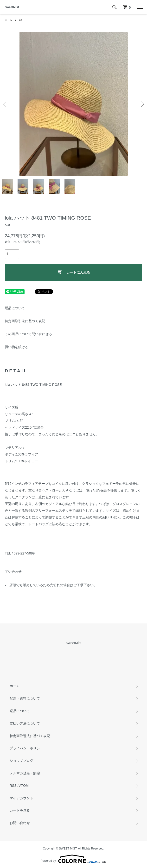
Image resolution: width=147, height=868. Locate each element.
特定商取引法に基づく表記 (25, 321)
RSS (13, 786)
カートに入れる (73, 272)
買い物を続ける (17, 347)
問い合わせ (13, 572)
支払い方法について (25, 723)
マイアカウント (21, 798)
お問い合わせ (20, 823)
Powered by (73, 859)
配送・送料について (25, 698)
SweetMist (12, 7)
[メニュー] (140, 7)
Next (142, 104)
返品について (15, 308)
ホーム (8, 20)
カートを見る (20, 810)
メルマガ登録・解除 (25, 773)
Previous (5, 104)
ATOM (24, 786)
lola (21, 20)
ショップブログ (21, 761)
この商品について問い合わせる (28, 334)
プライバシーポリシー (26, 748)
